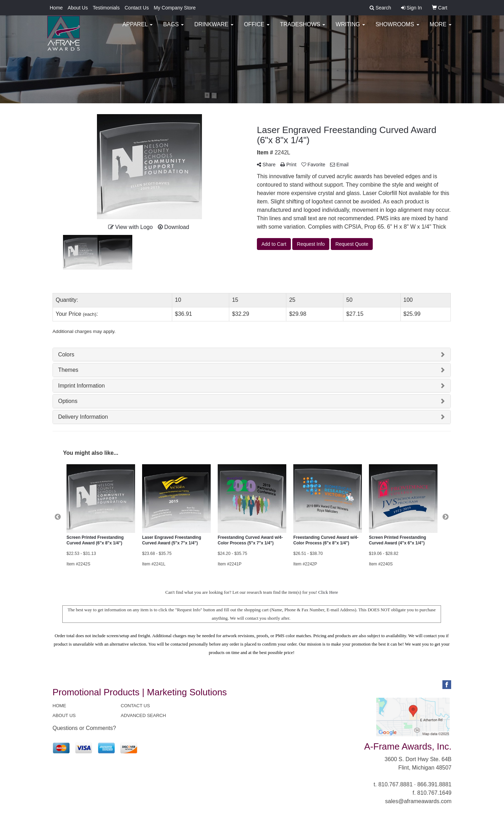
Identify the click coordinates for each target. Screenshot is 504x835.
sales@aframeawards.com (418, 801)
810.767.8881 (395, 784)
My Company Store (175, 8)
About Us (78, 8)
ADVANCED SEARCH (143, 715)
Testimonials (106, 8)
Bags (173, 28)
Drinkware (214, 28)
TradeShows (303, 28)
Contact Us (137, 8)
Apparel (138, 28)
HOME (59, 706)
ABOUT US (64, 715)
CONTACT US (135, 706)
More (441, 28)
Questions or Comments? (84, 728)
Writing (350, 28)
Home (56, 8)
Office (257, 28)
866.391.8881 (434, 784)
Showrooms (397, 28)
